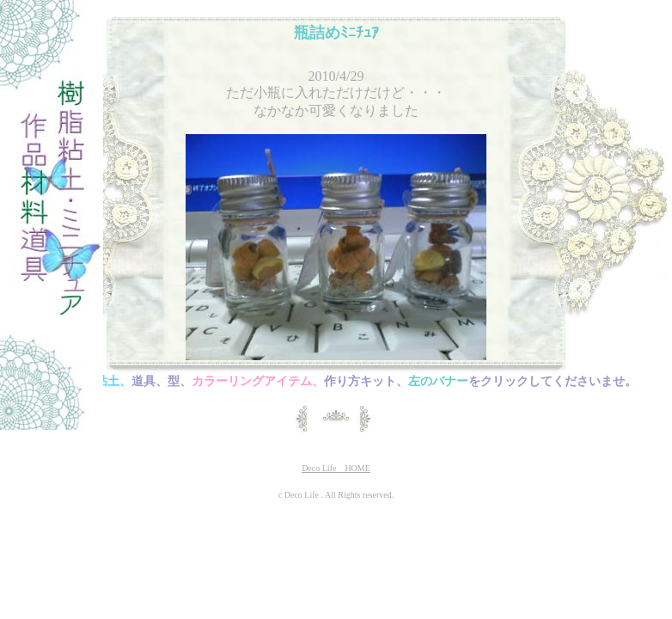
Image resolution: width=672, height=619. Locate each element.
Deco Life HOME (336, 468)
